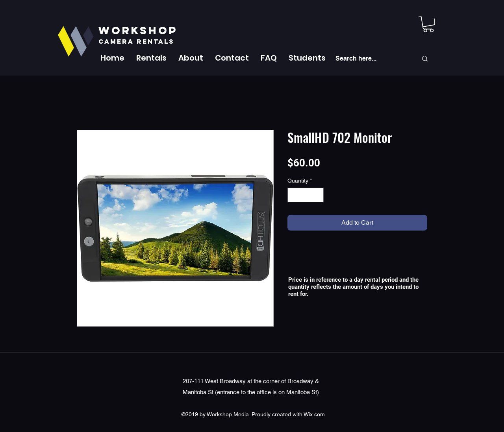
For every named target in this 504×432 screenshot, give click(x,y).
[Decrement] (294, 195)
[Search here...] (371, 59)
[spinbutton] (306, 195)
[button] (151, 58)
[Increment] (318, 195)
